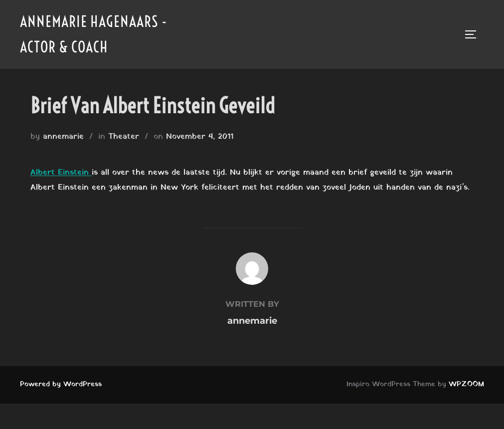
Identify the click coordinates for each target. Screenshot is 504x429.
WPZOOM (466, 384)
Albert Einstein (61, 173)
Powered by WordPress (61, 384)
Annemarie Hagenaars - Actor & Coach (94, 34)
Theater (124, 137)
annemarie (63, 137)
